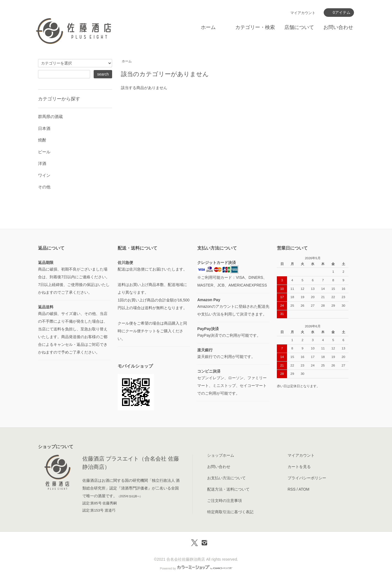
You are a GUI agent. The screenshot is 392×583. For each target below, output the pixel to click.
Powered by (196, 568)
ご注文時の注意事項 (225, 501)
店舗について (299, 27)
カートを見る (299, 467)
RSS (292, 489)
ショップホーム (221, 455)
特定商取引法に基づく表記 (230, 512)
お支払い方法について (226, 478)
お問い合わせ (338, 27)
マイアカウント (303, 13)
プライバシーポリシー (307, 478)
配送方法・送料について (228, 489)
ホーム (208, 27)
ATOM (304, 489)
